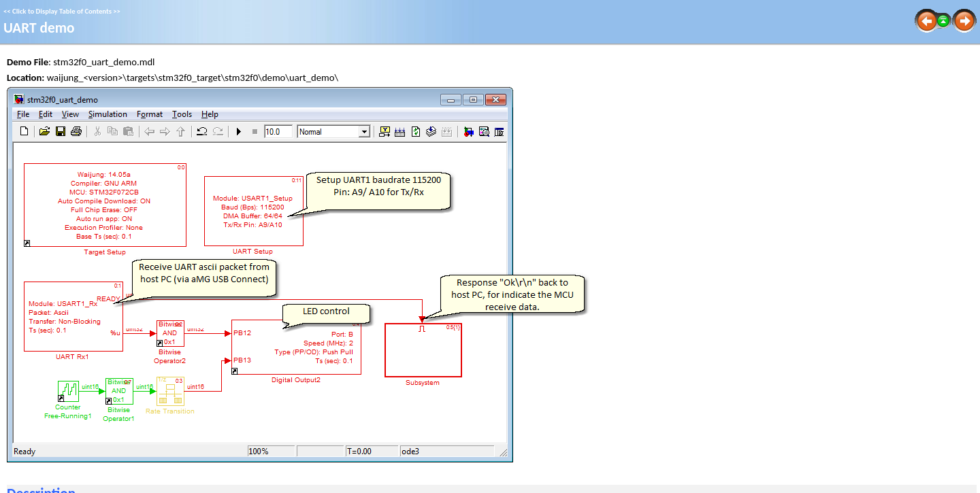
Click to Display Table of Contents (62, 11)
